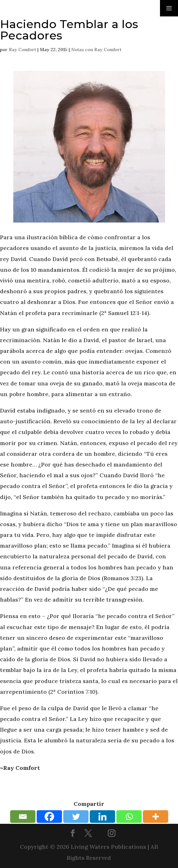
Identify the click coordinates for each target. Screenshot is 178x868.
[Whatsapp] (129, 817)
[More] (156, 817)
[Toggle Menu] (169, 8)
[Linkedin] (102, 817)
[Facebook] (49, 817)
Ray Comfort (22, 50)
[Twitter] (76, 817)
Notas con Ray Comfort (96, 50)
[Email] (23, 817)
